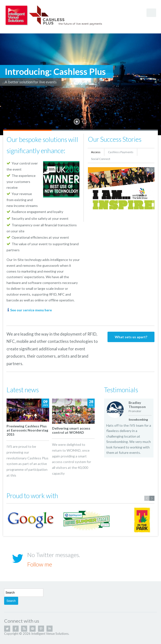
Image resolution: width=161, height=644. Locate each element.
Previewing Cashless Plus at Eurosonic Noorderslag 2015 (27, 430)
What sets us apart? (131, 337)
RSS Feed (24, 629)
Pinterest (41, 629)
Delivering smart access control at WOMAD (71, 430)
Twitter (7, 629)
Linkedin (50, 629)
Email (33, 629)
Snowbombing (138, 420)
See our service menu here (31, 310)
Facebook (16, 629)
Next (152, 170)
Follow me (40, 564)
